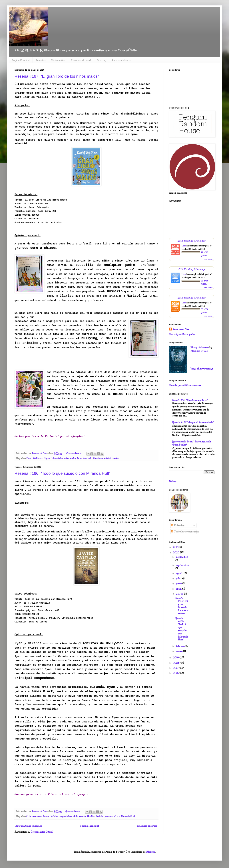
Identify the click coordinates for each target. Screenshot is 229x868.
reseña (82, 816)
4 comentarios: (73, 812)
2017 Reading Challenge (192, 269)
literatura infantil (102, 458)
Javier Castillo (50, 816)
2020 (176, 553)
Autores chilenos (121, 60)
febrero (181, 646)
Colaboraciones (34, 816)
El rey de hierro (200, 347)
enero (180, 651)
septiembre (182, 565)
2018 (176, 663)
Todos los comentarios (185, 532)
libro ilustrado (85, 458)
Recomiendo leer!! (81, 60)
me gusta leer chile (68, 816)
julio (179, 578)
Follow (173, 481)
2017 (176, 668)
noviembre (182, 557)
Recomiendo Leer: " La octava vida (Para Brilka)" (192, 443)
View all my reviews (202, 369)
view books (208, 259)
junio (179, 584)
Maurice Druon (199, 351)
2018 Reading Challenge (192, 241)
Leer (184, 246)
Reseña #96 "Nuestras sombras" (190, 400)
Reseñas (40, 60)
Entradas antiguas (147, 826)
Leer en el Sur (181, 329)
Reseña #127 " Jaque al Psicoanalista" (193, 422)
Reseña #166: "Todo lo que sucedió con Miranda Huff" (63, 473)
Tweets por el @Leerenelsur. (185, 385)
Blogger (151, 852)
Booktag (102, 60)
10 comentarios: (74, 454)
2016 (176, 673)
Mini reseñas (58, 60)
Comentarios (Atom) (42, 832)
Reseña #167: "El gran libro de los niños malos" (57, 76)
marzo (180, 594)
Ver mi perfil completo (182, 334)
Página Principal (21, 60)
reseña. (115, 458)
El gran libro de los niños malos (60, 458)
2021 (176, 547)
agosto (180, 573)
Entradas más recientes (29, 826)
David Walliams (34, 458)
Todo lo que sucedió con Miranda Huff (115, 816)
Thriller (91, 816)
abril (179, 589)
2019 (176, 658)
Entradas (178, 525)
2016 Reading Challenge (192, 298)
